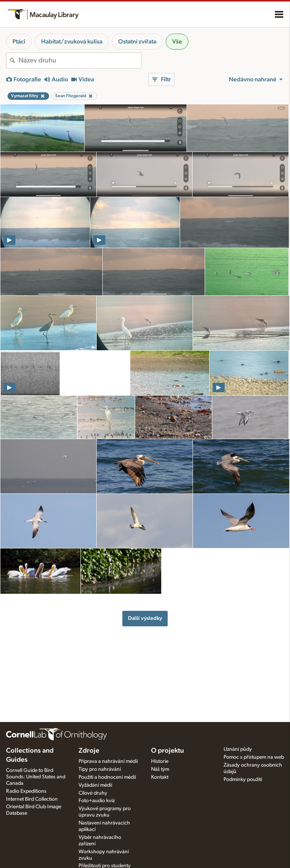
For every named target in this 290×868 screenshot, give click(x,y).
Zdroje (89, 751)
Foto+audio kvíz (97, 801)
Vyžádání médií (95, 785)
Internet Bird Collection (32, 799)
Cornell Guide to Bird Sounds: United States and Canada (36, 777)
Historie (160, 761)
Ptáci (19, 42)
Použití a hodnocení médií (107, 777)
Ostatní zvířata (137, 42)
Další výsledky (145, 618)
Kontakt (160, 777)
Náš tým (160, 769)
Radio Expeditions (26, 791)
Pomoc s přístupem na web (254, 757)
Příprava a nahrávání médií (108, 761)
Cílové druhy (93, 793)
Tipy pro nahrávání (100, 769)
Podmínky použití (243, 779)
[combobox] (80, 61)
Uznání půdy (238, 749)
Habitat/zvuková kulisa (72, 42)
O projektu (167, 751)
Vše (177, 42)
